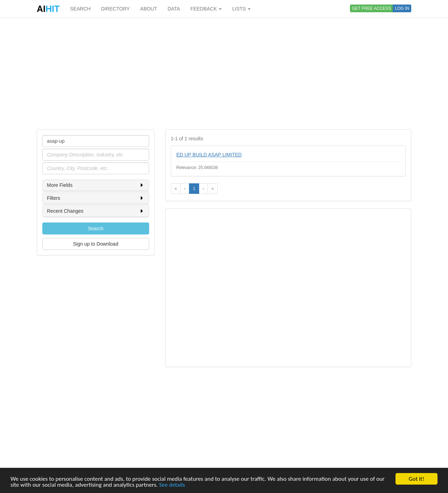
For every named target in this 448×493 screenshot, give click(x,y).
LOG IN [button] (402, 8)
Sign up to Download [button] (96, 244)
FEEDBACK (206, 9)
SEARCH (80, 9)
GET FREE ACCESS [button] (372, 8)
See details (172, 485)
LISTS (241, 9)
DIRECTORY (115, 9)
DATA (174, 9)
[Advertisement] (224, 73)
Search (96, 228)
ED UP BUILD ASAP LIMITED (209, 155)
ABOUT (149, 9)
